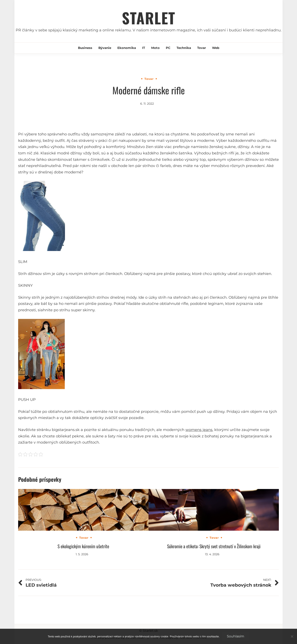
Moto (155, 48)
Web (216, 48)
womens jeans (199, 430)
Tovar (202, 48)
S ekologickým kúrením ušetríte (83, 546)
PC (168, 48)
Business (85, 48)
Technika (184, 48)
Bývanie (105, 48)
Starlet (149, 18)
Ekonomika (127, 48)
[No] (292, 636)
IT (144, 48)
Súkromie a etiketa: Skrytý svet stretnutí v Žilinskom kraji (214, 546)
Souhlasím (236, 636)
